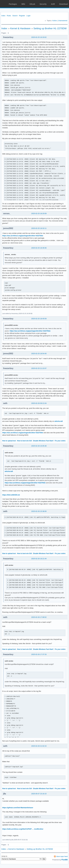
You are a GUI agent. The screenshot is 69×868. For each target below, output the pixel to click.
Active (54, 21)
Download (64, 4)
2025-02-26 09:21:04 (39, 403)
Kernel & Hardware (20, 28)
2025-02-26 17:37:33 (39, 654)
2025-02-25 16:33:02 (39, 37)
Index (3, 16)
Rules (9, 16)
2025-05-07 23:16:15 (39, 794)
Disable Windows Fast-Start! (43, 441)
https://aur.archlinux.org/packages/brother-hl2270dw (23, 236)
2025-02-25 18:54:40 (39, 354)
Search (15, 16)
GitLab (32, 4)
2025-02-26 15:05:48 (39, 446)
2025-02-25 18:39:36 (39, 248)
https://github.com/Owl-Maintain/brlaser (18, 808)
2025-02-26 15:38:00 (39, 511)
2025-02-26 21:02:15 (39, 746)
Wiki (23, 4)
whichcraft (59, 421)
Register (22, 16)
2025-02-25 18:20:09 (39, 213)
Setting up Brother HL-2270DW (50, 28)
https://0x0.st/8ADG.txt (11, 495)
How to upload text (9, 441)
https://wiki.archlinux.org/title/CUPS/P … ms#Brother (23, 829)
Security (43, 4)
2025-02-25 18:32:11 (39, 228)
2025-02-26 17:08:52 (39, 617)
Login (29, 16)
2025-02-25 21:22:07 (39, 368)
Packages (13, 4)
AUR (53, 4)
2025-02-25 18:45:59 (39, 319)
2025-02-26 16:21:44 (39, 559)
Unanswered (63, 21)
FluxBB (65, 860)
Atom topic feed (62, 856)
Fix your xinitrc (60, 441)
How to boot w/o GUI (24, 441)
